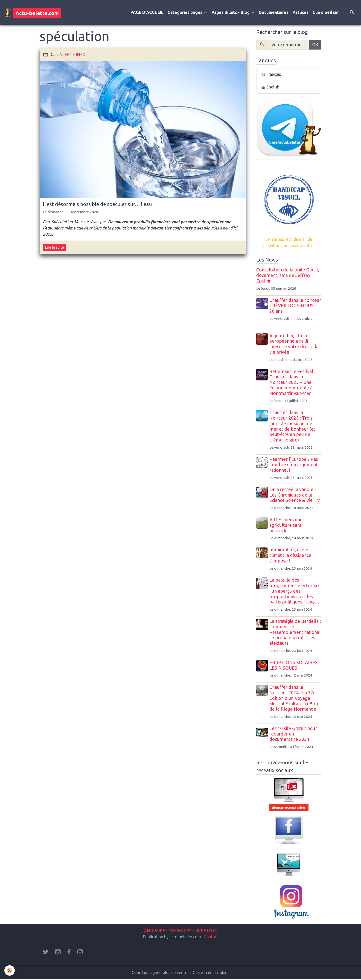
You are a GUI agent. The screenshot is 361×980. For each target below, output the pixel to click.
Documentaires (274, 12)
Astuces (301, 12)
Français (271, 75)
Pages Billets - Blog (231, 12)
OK (315, 45)
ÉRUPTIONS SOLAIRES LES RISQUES (294, 666)
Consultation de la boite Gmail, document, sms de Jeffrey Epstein (288, 276)
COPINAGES (180, 931)
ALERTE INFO (73, 55)
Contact (211, 937)
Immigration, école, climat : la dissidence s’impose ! (291, 556)
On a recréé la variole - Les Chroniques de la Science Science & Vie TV (295, 495)
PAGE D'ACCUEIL (147, 12)
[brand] (32, 12)
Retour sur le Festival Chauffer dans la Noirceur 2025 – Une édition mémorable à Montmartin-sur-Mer (292, 383)
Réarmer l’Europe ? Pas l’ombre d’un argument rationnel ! (294, 465)
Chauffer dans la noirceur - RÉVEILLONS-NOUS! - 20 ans (295, 306)
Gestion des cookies (211, 973)
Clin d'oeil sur (326, 12)
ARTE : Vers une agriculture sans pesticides (286, 526)
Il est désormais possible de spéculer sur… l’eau (97, 204)
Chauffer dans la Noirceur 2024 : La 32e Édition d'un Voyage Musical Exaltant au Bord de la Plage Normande (295, 699)
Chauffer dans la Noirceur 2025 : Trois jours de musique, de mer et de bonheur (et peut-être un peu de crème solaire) (293, 427)
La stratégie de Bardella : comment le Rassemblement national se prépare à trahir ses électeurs (296, 633)
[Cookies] (10, 970)
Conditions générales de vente (160, 973)
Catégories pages (185, 12)
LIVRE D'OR (205, 931)
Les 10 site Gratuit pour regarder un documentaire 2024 (294, 734)
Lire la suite (54, 247)
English (271, 88)
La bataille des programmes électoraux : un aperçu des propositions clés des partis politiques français (295, 591)
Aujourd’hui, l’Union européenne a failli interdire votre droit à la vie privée (294, 344)
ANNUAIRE (154, 931)
